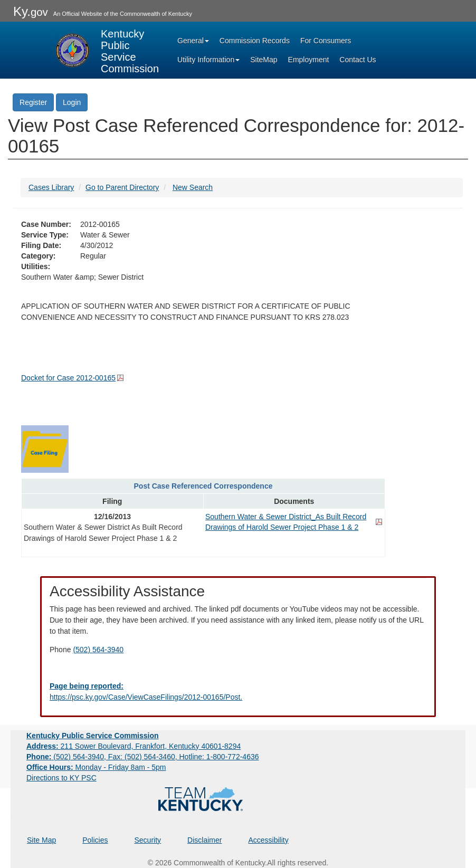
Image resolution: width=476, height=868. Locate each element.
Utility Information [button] (208, 60)
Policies (95, 840)
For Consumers (326, 41)
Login (72, 102)
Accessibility (268, 840)
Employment (309, 60)
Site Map (41, 840)
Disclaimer (204, 840)
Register (33, 102)
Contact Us (358, 60)
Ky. (31, 11)
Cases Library (51, 187)
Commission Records (255, 41)
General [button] (193, 41)
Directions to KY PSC (61, 778)
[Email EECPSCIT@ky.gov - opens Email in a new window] (238, 692)
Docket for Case (68, 378)
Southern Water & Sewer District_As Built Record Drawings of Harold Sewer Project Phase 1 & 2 (286, 522)
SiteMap (264, 60)
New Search (193, 187)
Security (148, 840)
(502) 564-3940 (98, 650)
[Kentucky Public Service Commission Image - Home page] (106, 50)
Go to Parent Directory (122, 187)
